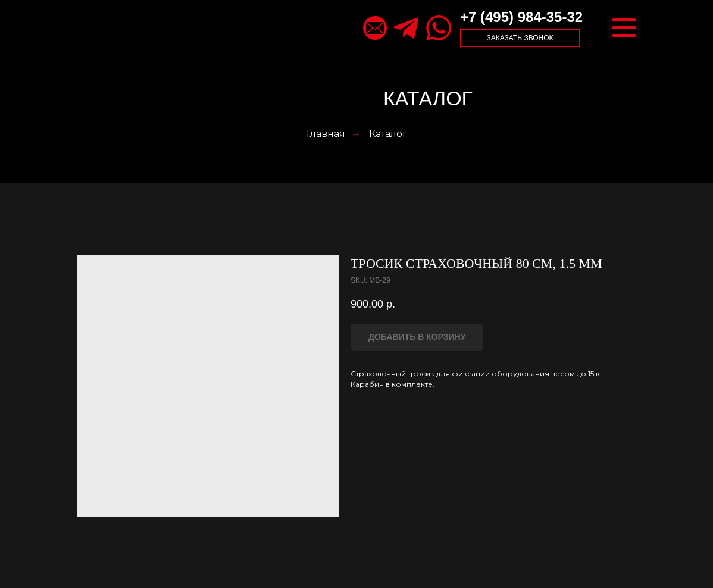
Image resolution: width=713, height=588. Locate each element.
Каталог (388, 134)
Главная (326, 134)
